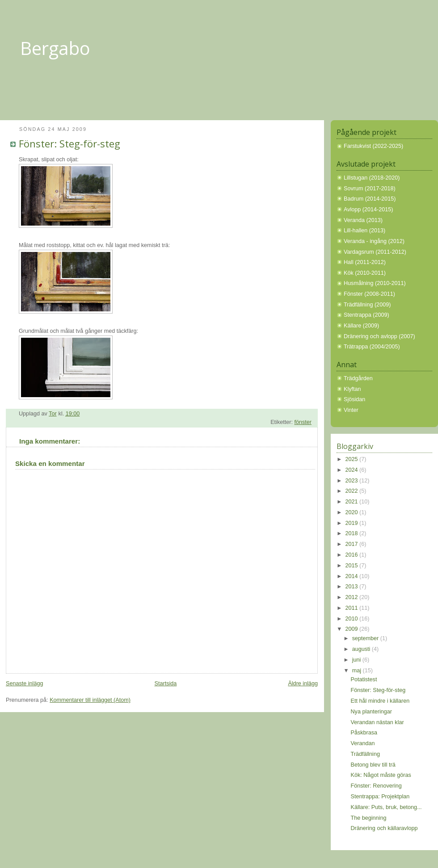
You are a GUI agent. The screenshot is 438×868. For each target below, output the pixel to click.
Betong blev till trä (373, 765)
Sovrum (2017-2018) (370, 189)
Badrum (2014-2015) (370, 199)
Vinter (351, 410)
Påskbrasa (364, 733)
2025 (353, 459)
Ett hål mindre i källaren (380, 701)
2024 (353, 470)
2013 (353, 587)
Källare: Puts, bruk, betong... (386, 807)
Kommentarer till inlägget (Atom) (90, 700)
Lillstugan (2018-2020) (372, 178)
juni (357, 660)
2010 (353, 619)
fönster (303, 422)
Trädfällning (365, 754)
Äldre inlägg (303, 683)
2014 (353, 576)
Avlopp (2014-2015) (369, 210)
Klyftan (352, 389)
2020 (353, 512)
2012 (353, 597)
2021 (353, 502)
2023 (353, 481)
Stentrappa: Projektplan (380, 797)
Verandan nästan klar (377, 722)
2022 (353, 491)
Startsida (166, 683)
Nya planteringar (372, 712)
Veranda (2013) (363, 220)
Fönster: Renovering (376, 786)
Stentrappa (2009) (366, 315)
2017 (353, 544)
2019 (353, 523)
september (366, 638)
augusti (362, 649)
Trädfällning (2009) (367, 305)
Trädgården (358, 378)
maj (358, 671)
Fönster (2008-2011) (369, 294)
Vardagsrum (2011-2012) (375, 252)
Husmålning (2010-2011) (375, 283)
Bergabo (55, 48)
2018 (353, 533)
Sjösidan (354, 399)
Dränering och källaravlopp (384, 828)
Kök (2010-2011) (365, 273)
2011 (353, 608)
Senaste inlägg (24, 683)
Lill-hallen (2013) (364, 231)
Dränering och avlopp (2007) (379, 336)
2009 (353, 629)
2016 (353, 555)
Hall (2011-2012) (365, 262)
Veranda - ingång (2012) (374, 241)
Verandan (363, 743)
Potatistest (364, 679)
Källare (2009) (361, 326)
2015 (353, 566)
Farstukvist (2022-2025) (373, 146)
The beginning (369, 818)
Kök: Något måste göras (381, 775)
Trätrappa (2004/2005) (372, 347)
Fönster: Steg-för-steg (378, 690)
